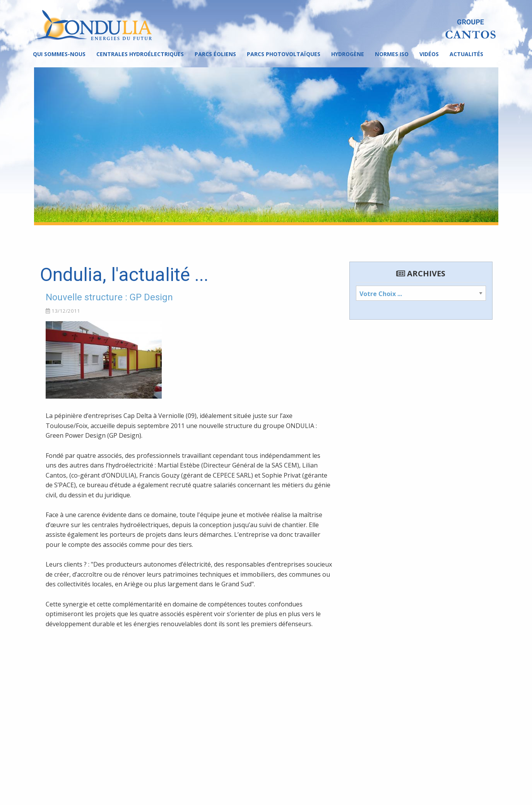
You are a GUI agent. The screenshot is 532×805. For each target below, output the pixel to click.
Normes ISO (392, 54)
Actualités (466, 54)
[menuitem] (59, 54)
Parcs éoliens (215, 54)
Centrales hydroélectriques (140, 54)
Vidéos (429, 54)
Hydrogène (348, 54)
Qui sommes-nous (59, 54)
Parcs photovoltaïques (284, 54)
